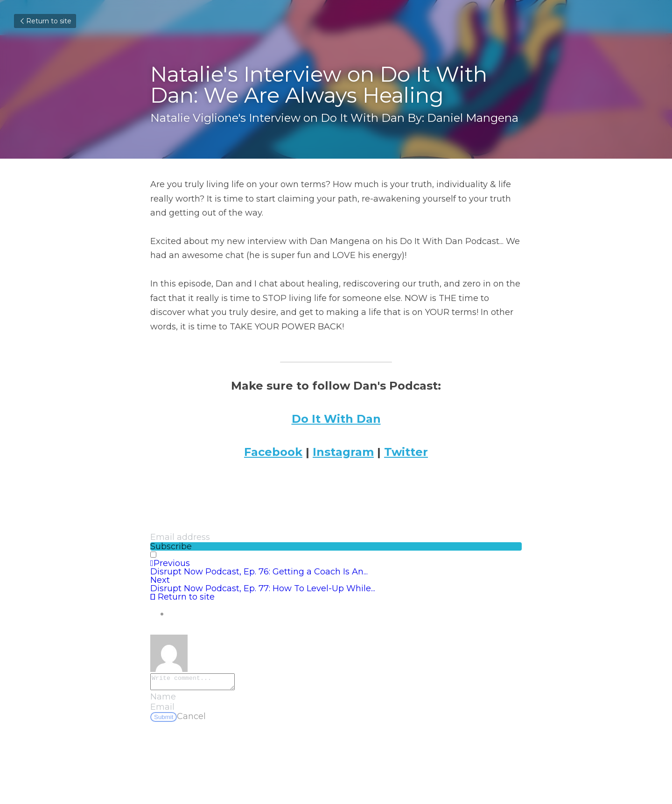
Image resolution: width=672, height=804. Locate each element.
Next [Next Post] (160, 580)
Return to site (45, 21)
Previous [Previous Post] (170, 563)
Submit (164, 720)
